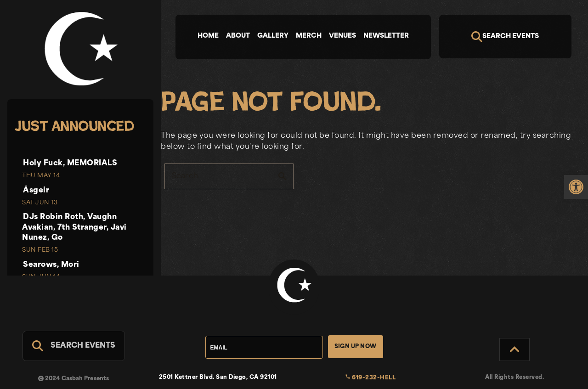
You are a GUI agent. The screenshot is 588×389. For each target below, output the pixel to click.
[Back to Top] (514, 350)
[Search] (505, 37)
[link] (576, 187)
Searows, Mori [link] (51, 265)
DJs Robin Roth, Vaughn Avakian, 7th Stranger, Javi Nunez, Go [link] (74, 228)
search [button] (283, 176)
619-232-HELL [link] (370, 378)
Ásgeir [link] (36, 191)
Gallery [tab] (273, 36)
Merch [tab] (309, 36)
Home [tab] (208, 36)
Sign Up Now (355, 347)
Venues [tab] (342, 36)
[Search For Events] (74, 346)
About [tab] (238, 36)
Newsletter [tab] (386, 36)
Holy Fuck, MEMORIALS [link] (70, 163)
